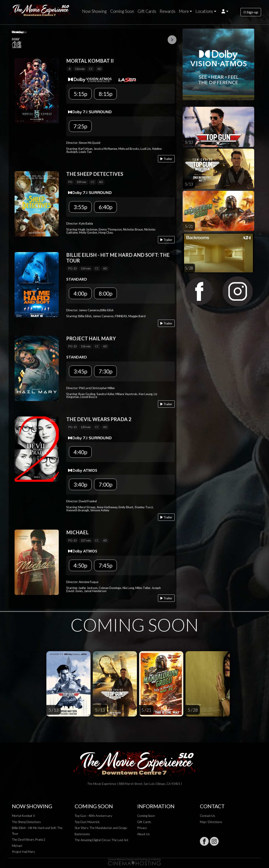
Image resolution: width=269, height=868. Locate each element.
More (184, 11)
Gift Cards (147, 11)
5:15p (80, 94)
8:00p (105, 293)
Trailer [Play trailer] (166, 159)
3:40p (80, 484)
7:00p (105, 484)
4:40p (80, 452)
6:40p (105, 207)
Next (172, 40)
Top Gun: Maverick (87, 822)
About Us (143, 834)
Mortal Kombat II (24, 816)
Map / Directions (211, 822)
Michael (17, 846)
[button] (225, 11)
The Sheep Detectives (26, 822)
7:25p (80, 126)
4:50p (80, 565)
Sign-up (251, 12)
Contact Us (207, 816)
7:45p (105, 565)
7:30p (105, 371)
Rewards (168, 11)
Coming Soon (122, 11)
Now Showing (94, 11)
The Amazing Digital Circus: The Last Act (101, 840)
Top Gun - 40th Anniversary (93, 816)
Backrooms (82, 834)
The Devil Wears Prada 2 (29, 839)
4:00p (80, 293)
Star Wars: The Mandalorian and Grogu (101, 828)
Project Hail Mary (23, 852)
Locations (204, 11)
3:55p (80, 207)
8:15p (105, 94)
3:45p (80, 371)
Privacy (142, 828)
